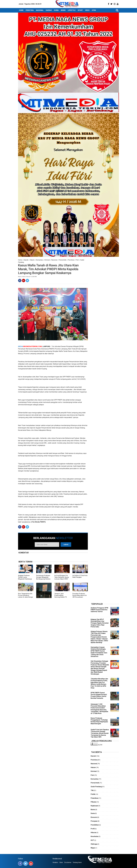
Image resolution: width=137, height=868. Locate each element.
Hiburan (93, 832)
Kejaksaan (94, 806)
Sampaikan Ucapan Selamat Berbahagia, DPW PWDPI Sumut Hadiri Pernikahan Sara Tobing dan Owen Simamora (99, 652)
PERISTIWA (30, 10)
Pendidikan (95, 825)
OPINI (94, 10)
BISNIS (63, 10)
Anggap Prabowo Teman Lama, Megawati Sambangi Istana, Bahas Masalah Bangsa (25, 579)
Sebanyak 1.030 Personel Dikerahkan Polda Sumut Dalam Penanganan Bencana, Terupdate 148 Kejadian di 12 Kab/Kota (99, 709)
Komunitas (39, 260)
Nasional (54, 260)
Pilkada (93, 802)
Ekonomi (94, 817)
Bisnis (93, 810)
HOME (21, 10)
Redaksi (55, 862)
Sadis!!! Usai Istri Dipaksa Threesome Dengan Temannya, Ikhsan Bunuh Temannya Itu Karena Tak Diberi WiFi (100, 733)
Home (20, 260)
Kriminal (47, 260)
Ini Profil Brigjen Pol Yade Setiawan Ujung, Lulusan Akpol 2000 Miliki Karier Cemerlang (62, 579)
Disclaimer (68, 862)
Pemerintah (62, 260)
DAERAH (49, 10)
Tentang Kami (77, 862)
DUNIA (56, 10)
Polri (77, 260)
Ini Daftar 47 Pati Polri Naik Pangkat (80, 576)
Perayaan (94, 821)
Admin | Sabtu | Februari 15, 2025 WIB (27, 277)
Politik (93, 794)
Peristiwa (71, 260)
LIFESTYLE (72, 10)
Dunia (93, 813)
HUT (92, 840)
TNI (92, 790)
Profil (93, 829)
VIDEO (87, 10)
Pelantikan (94, 798)
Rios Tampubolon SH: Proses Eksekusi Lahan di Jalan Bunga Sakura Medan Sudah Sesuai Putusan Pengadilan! (25, 598)
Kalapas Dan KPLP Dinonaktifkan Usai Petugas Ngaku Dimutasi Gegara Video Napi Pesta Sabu (100, 623)
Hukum (32, 260)
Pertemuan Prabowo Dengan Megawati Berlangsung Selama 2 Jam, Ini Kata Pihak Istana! (43, 579)
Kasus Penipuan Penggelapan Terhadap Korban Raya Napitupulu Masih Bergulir (99, 721)
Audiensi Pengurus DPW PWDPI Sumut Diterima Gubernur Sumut (99, 610)
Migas (93, 848)
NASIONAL (40, 10)
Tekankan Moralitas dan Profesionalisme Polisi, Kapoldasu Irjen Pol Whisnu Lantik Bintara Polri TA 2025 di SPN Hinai (99, 683)
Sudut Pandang (96, 787)
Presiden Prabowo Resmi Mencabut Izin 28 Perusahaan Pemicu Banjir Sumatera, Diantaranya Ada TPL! (80, 598)
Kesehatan (95, 836)
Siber (61, 862)
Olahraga (94, 844)
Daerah (26, 260)
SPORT (80, 10)
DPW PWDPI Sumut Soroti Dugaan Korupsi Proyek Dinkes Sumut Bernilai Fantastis (99, 695)
